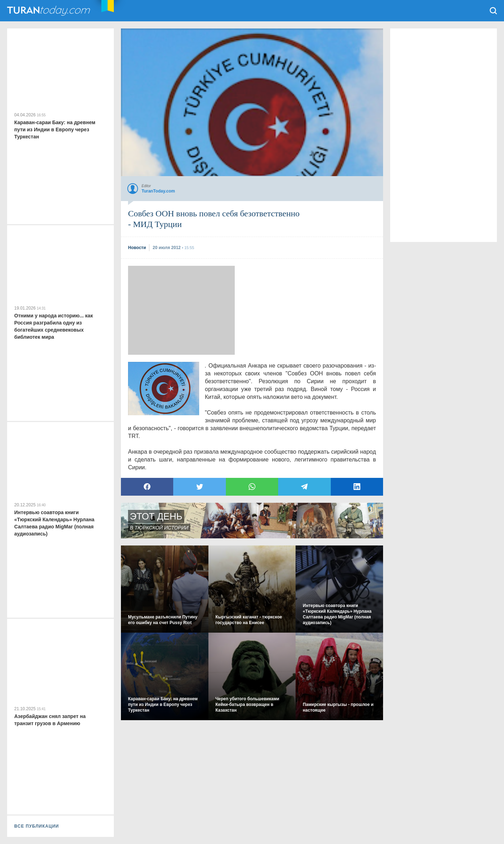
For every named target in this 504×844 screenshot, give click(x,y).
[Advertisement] (181, 310)
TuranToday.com (49, 11)
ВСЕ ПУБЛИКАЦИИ (37, 826)
